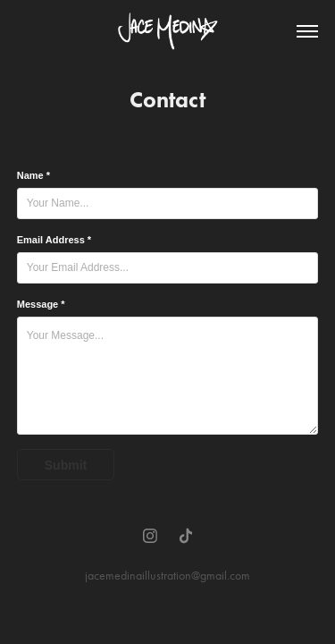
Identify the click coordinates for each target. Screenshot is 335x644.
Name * (33, 175)
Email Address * (54, 240)
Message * (41, 304)
